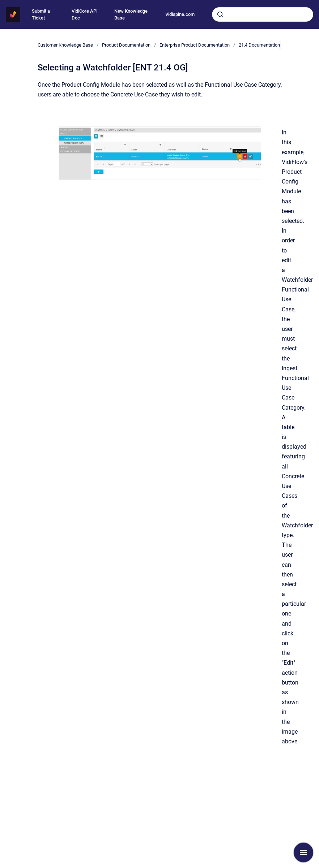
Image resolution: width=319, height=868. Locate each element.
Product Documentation (126, 45)
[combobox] (263, 14)
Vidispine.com (180, 14)
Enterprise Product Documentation (195, 45)
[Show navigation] (303, 852)
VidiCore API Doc (85, 15)
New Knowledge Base (131, 15)
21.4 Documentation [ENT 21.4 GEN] (275, 45)
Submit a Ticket (41, 15)
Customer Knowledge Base (65, 45)
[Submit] (220, 14)
